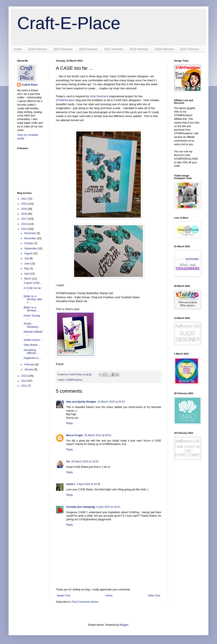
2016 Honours (88, 49)
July (27, 258)
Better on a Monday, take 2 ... (33, 299)
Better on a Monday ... (31, 309)
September (31, 249)
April (27, 274)
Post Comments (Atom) (85, 602)
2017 (24, 219)
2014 (24, 376)
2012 (24, 386)
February (30, 364)
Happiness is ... (32, 358)
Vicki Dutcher (98, 96)
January (29, 369)
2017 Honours (114, 49)
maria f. (71, 484)
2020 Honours (164, 49)
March (28, 279)
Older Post (154, 596)
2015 (24, 229)
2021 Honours (190, 49)
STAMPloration (65, 100)
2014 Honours (38, 49)
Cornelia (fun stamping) (81, 507)
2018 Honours (139, 49)
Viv (68, 462)
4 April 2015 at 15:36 (89, 484)
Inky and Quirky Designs (81, 402)
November (31, 238)
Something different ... (31, 352)
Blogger (124, 625)
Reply (70, 423)
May (27, 269)
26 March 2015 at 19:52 (85, 462)
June (27, 264)
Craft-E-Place (69, 23)
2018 (24, 214)
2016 (24, 224)
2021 (24, 199)
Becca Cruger (75, 435)
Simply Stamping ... (32, 325)
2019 (24, 209)
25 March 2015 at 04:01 (98, 435)
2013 (24, 381)
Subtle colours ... (33, 340)
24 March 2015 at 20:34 (111, 402)
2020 (24, 204)
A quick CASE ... (33, 283)
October (29, 243)
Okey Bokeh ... (32, 345)
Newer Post (64, 596)
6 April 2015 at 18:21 (108, 507)
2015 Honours (63, 49)
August (29, 253)
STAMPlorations (74, 380)
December (31, 233)
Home (18, 49)
